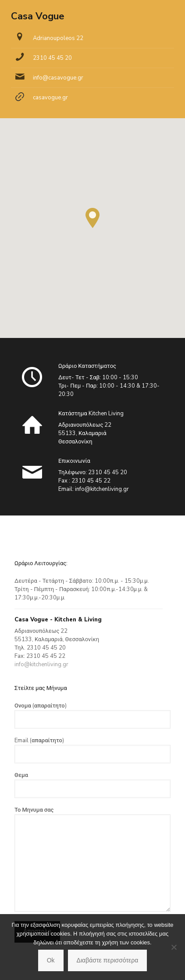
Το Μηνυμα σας (92, 859)
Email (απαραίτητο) (92, 750)
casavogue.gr (50, 98)
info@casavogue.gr (58, 78)
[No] (174, 947)
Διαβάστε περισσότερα (108, 960)
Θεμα (92, 785)
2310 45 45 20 (52, 58)
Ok (51, 960)
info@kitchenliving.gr (102, 489)
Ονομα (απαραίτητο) (92, 715)
